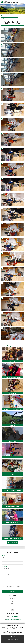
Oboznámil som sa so (12, 587)
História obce (12, 600)
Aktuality (12, 598)
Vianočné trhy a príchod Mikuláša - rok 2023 (10, 18)
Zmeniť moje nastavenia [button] (12, 639)
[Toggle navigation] (22, 2)
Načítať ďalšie (12, 542)
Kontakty (13, 607)
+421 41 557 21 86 (13, 617)
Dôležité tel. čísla (12, 605)
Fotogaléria (12, 603)
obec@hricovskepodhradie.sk (13, 619)
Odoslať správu (12, 592)
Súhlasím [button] (13, 637)
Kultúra (13, 602)
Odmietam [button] (12, 642)
